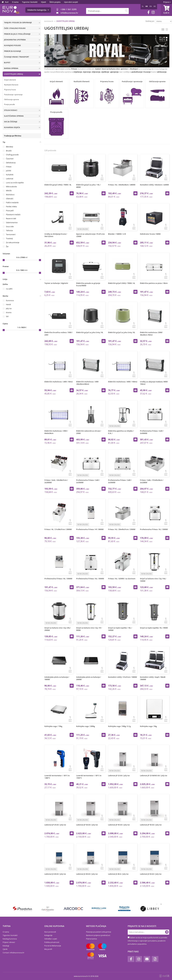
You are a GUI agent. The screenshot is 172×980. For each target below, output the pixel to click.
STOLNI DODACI (11, 110)
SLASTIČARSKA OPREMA (14, 116)
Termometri (11, 234)
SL (143, 6)
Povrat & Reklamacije (53, 946)
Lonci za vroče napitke (15, 183)
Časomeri (10, 159)
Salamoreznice (12, 222)
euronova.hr (49, 21)
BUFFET (7, 63)
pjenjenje (114, 72)
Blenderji (9, 147)
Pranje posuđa (9, 104)
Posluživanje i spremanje (13, 95)
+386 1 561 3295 (69, 9)
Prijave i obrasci (9, 942)
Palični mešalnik (12, 203)
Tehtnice (9, 230)
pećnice (124, 69)
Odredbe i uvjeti (51, 939)
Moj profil (48, 949)
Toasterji (9, 238)
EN (151, 6)
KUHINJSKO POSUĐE (12, 45)
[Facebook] (149, 12)
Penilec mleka (11, 207)
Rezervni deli (11, 218)
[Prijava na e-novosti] (167, 932)
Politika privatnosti (52, 942)
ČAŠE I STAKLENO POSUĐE (15, 28)
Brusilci (9, 151)
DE (155, 6)
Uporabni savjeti (71, 2)
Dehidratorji (11, 163)
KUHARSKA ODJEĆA (12, 127)
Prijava (167, 2)
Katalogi (6, 946)
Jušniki (9, 171)
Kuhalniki (10, 175)
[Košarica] (166, 10)
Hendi (8, 304)
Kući (7, 2)
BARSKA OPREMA (11, 68)
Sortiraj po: (150, 21)
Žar (7, 246)
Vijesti (44, 2)
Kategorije (48, 935)
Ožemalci (10, 199)
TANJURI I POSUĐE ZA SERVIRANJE (18, 22)
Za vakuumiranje (13, 242)
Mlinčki (9, 191)
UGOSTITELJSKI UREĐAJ (13, 74)
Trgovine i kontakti (30, 2)
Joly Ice (9, 308)
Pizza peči (10, 211)
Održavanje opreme (12, 99)
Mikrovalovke (11, 187)
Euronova (10, 300)
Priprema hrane (10, 90)
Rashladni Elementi (11, 85)
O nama (15, 2)
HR (147, 6)
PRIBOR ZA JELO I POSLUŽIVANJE (17, 34)
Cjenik (5, 949)
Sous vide (10, 226)
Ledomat (10, 179)
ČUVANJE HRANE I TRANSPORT (16, 57)
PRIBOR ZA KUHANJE (12, 51)
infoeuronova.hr (69, 13)
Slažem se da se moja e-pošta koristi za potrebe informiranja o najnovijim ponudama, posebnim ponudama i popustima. (147, 941)
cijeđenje (105, 72)
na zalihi (9, 289)
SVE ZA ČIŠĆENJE (11, 122)
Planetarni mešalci (13, 214)
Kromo (9, 312)
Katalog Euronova (10, 939)
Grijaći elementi (10, 80)
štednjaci (134, 69)
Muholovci (10, 195)
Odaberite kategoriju (38, 10)
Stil (7, 316)
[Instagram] (153, 12)
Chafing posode (12, 155)
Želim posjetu (55, 2)
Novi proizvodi (50, 932)
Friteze (9, 167)
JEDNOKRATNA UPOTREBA (15, 40)
